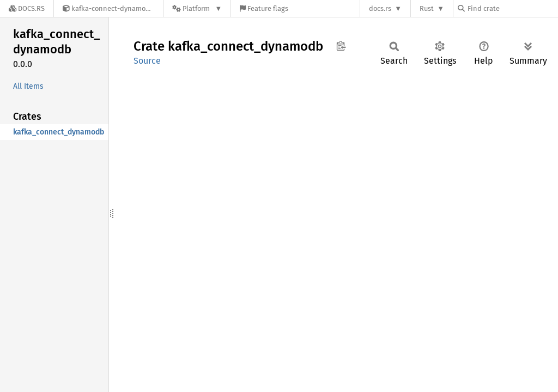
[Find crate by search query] (512, 8)
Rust (427, 8)
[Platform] (197, 8)
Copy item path (341, 46)
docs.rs (380, 8)
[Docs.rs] (27, 8)
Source (147, 61)
